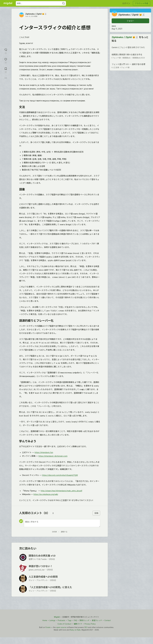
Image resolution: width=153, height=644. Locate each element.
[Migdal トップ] (8, 3)
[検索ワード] (41, 3)
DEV (86, 627)
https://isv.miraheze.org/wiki (46, 494)
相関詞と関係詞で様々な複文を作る (130, 56)
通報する (64, 532)
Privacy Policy (90, 624)
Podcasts (61, 620)
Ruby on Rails (75, 630)
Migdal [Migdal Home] (57, 617)
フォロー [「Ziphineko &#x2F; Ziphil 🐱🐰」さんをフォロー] (130, 21)
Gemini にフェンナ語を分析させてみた (130, 48)
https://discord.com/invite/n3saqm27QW (60, 475)
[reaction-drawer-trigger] (6, 51)
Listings (52, 620)
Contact (108, 620)
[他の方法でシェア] (6, 78)
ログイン (126, 3)
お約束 (54, 532)
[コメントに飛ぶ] (6, 60)
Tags (70, 620)
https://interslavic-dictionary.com (53, 456)
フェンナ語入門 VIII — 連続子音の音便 (130, 66)
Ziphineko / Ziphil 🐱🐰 (36, 14)
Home (45, 620)
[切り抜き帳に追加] (6, 70)
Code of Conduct (64, 624)
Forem (48, 627)
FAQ (75, 620)
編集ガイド (78, 624)
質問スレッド (85, 620)
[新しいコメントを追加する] (62, 523)
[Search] (63, 3)
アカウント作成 (142, 3)
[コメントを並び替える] (53, 513)
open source (61, 627)
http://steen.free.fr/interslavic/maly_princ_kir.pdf (61, 491)
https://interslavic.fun (44, 452)
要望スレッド (97, 620)
